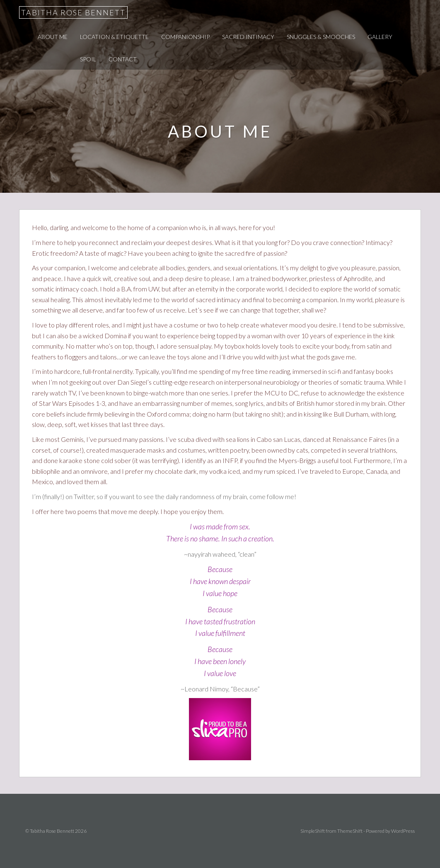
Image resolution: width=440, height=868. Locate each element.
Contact (123, 59)
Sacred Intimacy (248, 37)
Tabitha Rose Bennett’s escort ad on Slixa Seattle (220, 729)
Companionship (185, 37)
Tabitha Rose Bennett (73, 12)
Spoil (88, 59)
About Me (53, 37)
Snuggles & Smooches (321, 37)
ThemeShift (350, 831)
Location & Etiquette (114, 37)
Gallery (380, 37)
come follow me (272, 496)
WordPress (403, 831)
